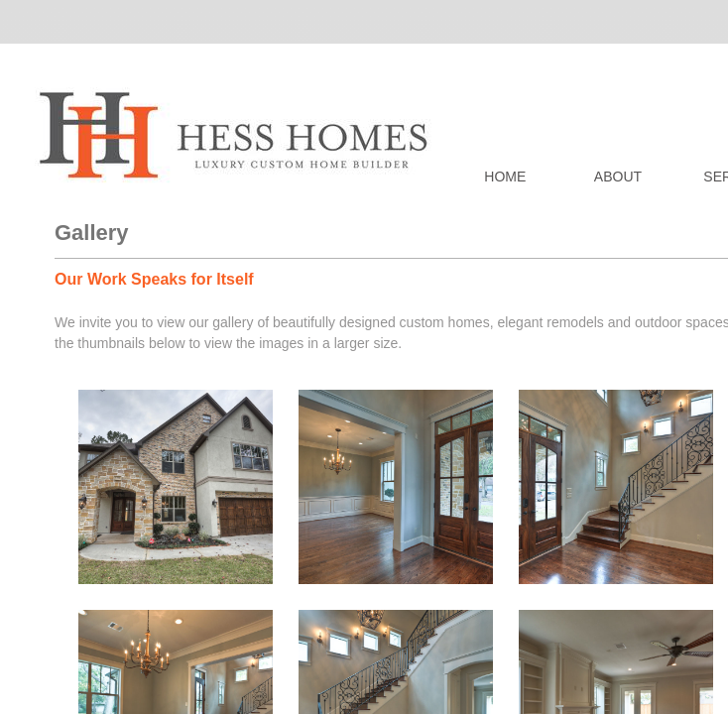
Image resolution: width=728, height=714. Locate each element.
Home (505, 177)
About (618, 177)
